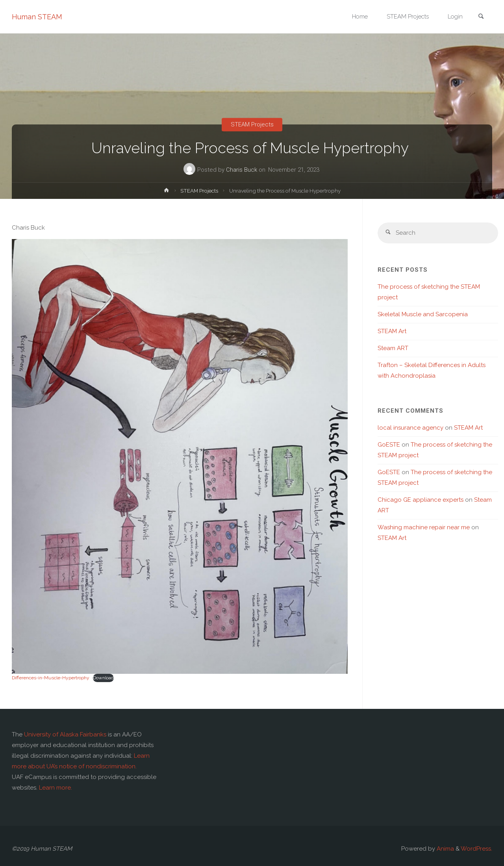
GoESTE (389, 445)
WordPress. (476, 849)
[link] (481, 17)
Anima (445, 849)
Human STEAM (37, 17)
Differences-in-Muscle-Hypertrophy (51, 678)
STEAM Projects (252, 124)
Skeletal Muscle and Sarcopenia (423, 314)
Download (103, 678)
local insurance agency (410, 428)
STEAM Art (392, 331)
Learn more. (56, 788)
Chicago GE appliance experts (421, 500)
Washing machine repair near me (424, 527)
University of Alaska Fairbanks (65, 734)
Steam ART (393, 348)
